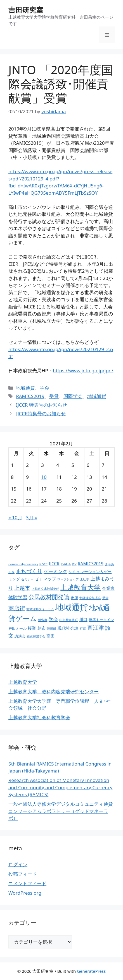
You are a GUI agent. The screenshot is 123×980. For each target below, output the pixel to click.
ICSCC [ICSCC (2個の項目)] (43, 564)
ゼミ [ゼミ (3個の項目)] (39, 579)
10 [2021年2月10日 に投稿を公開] (44, 477)
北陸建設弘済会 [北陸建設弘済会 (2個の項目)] (90, 598)
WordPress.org (25, 893)
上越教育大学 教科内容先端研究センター (54, 691)
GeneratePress (91, 971)
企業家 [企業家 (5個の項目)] (108, 588)
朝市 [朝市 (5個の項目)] (42, 628)
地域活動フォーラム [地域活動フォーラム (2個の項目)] (40, 609)
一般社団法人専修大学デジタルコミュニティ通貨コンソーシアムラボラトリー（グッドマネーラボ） (61, 811)
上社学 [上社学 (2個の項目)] (85, 579)
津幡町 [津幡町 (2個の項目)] (52, 629)
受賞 (54, 396)
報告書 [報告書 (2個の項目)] (43, 620)
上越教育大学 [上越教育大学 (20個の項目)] (81, 587)
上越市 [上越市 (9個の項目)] (22, 588)
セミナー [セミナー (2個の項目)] (27, 579)
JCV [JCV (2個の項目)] (74, 564)
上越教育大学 (23, 682)
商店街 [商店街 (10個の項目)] (17, 608)
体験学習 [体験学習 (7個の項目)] (18, 597)
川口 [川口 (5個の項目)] (83, 620)
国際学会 (73, 396)
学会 (44, 388)
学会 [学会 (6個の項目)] (53, 619)
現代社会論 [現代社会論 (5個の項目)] (68, 628)
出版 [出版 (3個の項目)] (75, 598)
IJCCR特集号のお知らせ (41, 413)
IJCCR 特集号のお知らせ (42, 405)
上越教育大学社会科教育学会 (39, 717)
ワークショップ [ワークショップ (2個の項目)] (68, 579)
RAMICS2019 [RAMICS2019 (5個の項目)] (91, 564)
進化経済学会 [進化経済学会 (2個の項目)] (36, 636)
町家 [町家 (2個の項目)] (83, 629)
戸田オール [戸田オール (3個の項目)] (17, 628)
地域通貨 (25, 388)
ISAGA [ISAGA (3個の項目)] (66, 564)
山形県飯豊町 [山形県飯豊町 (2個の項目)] (68, 620)
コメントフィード (27, 883)
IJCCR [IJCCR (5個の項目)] (54, 564)
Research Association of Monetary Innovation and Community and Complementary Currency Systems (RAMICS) (60, 787)
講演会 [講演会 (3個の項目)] (20, 636)
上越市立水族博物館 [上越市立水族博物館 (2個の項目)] (45, 589)
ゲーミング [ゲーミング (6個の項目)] (55, 571)
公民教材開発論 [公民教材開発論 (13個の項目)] (49, 597)
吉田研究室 (26, 10)
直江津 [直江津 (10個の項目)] (96, 628)
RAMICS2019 (30, 396)
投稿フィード (23, 874)
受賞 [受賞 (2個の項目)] (105, 598)
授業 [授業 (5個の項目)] (32, 628)
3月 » (32, 517)
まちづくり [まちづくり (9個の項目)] (29, 571)
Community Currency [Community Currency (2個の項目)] (23, 564)
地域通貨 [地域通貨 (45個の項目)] (72, 607)
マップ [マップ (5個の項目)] (50, 579)
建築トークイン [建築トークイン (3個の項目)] (101, 620)
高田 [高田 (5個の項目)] (51, 636)
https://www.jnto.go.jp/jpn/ (83, 370)
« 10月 (15, 517)
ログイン (18, 864)
